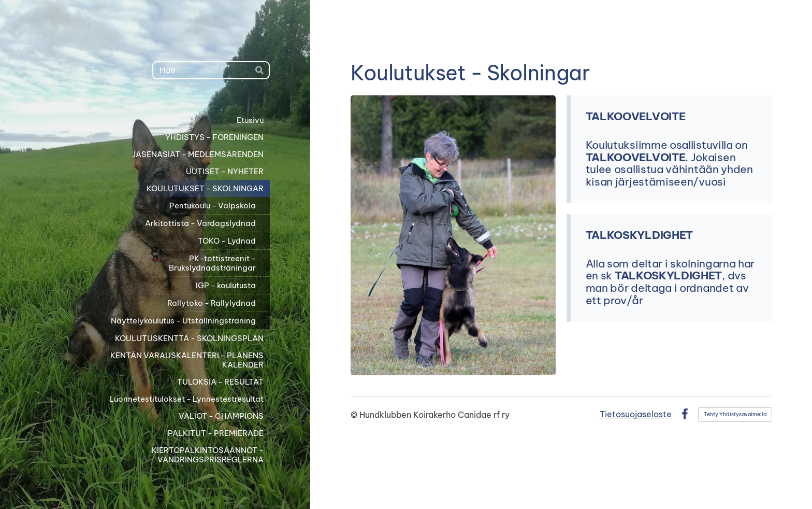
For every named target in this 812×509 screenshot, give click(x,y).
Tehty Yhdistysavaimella (735, 414)
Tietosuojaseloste (636, 414)
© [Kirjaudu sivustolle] (355, 415)
